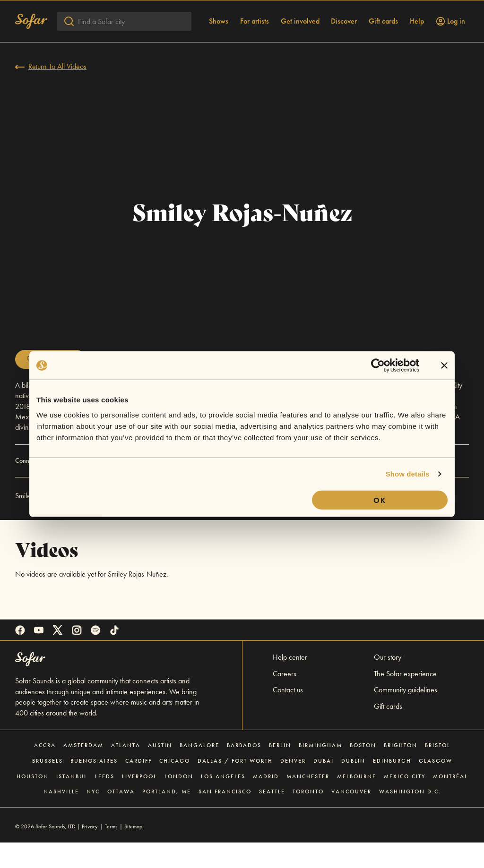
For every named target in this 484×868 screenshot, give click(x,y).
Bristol (438, 771)
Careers (285, 699)
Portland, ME (167, 817)
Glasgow (436, 786)
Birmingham (320, 771)
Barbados (244, 771)
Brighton (401, 771)
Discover (344, 47)
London (179, 802)
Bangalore (199, 771)
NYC (93, 817)
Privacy (90, 852)
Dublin (353, 786)
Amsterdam (83, 771)
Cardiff (138, 786)
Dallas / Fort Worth (235, 786)
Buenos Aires (94, 786)
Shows (219, 47)
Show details (408, 474)
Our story (388, 683)
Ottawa (121, 817)
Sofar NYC (143, 521)
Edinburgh (392, 786)
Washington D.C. (410, 817)
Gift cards (383, 47)
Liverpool (139, 802)
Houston (33, 802)
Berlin (280, 771)
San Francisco (225, 817)
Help (417, 47)
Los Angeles (223, 802)
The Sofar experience (405, 699)
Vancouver (351, 817)
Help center (290, 683)
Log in (450, 47)
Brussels (48, 786)
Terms (111, 852)
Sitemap (133, 852)
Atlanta (126, 771)
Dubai (324, 786)
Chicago (175, 786)
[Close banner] (444, 366)
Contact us (288, 715)
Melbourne (357, 802)
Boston (363, 771)
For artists (255, 47)
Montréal (450, 802)
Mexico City (405, 802)
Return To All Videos (51, 92)
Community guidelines (406, 715)
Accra (45, 771)
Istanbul (72, 802)
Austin (160, 771)
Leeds (105, 802)
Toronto (308, 817)
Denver (293, 786)
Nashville (61, 817)
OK (380, 500)
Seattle (272, 817)
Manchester (308, 802)
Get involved (300, 47)
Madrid (266, 802)
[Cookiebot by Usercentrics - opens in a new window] (378, 366)
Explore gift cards (179, 13)
